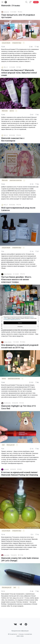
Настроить (20, 326)
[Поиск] (26, 2)
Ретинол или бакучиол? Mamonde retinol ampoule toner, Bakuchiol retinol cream (19, 73)
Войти (36, 2)
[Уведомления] (30, 2)
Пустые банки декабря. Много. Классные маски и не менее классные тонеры (16, 280)
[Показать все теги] (24, 43)
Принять (20, 323)
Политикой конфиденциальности (12, 320)
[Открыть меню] (2, 2)
